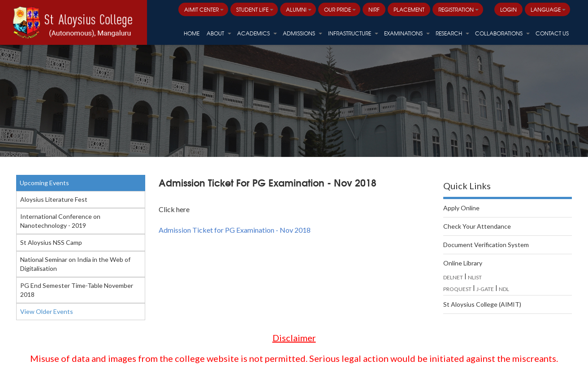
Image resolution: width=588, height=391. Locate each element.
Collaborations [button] (502, 33)
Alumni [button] (299, 9)
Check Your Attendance (477, 226)
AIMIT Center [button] (204, 9)
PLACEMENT (409, 9)
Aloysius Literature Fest (54, 199)
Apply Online (461, 208)
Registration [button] (458, 9)
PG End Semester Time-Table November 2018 (77, 290)
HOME (192, 33)
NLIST (475, 277)
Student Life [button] (255, 9)
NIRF (374, 9)
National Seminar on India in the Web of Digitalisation (75, 264)
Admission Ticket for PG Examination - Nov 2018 (235, 230)
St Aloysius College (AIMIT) (482, 304)
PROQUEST (457, 289)
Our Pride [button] (340, 9)
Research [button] (452, 33)
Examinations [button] (407, 33)
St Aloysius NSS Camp (51, 242)
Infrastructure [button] (353, 33)
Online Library (463, 263)
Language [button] (548, 9)
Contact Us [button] (552, 33)
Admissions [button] (303, 33)
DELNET (453, 277)
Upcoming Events (44, 183)
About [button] (219, 33)
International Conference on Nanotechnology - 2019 (60, 221)
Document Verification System (486, 245)
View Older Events (47, 311)
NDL (504, 289)
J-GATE (485, 289)
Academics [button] (257, 33)
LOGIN (508, 9)
